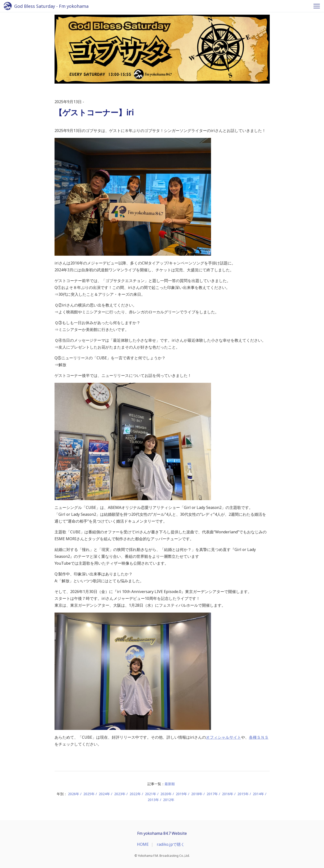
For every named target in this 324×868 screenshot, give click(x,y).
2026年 (74, 794)
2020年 (166, 794)
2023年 (120, 794)
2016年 (228, 794)
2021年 (151, 794)
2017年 (212, 794)
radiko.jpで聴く (171, 844)
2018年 (197, 794)
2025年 (89, 794)
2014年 (258, 794)
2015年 (243, 794)
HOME (143, 844)
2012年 (169, 800)
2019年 (181, 794)
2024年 (104, 794)
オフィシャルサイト (223, 737)
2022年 (135, 794)
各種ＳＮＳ (259, 737)
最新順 (170, 784)
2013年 (153, 800)
